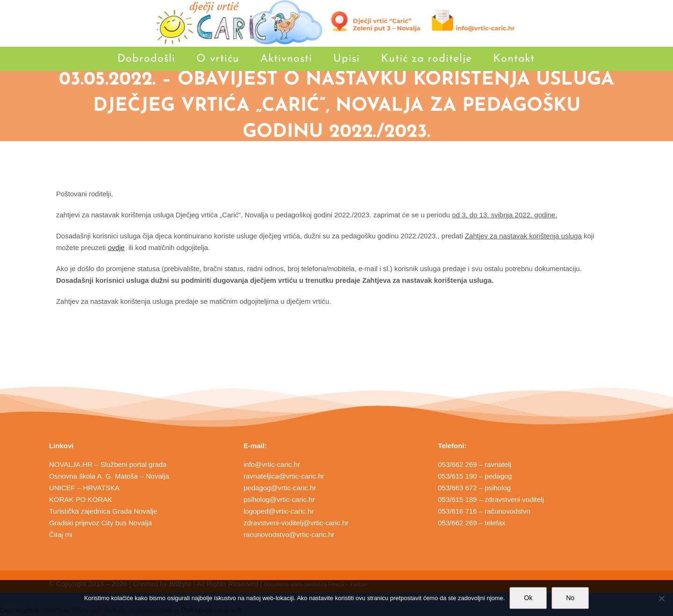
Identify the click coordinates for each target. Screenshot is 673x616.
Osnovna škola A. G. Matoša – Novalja (109, 476)
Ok (528, 598)
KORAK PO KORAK (81, 499)
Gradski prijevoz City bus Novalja (100, 523)
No (570, 598)
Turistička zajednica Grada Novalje (103, 511)
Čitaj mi (61, 534)
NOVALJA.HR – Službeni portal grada (108, 464)
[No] (661, 598)
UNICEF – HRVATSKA (84, 488)
